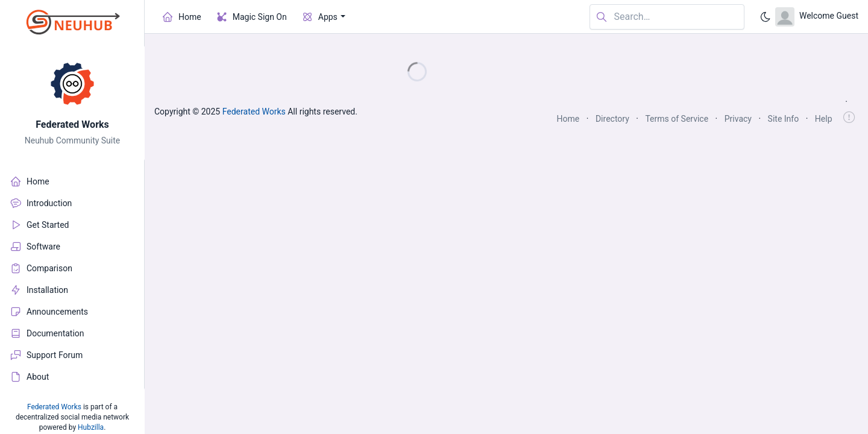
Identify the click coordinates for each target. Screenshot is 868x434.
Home (568, 119)
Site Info (784, 119)
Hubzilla (91, 427)
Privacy (738, 119)
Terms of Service (677, 119)
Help (824, 119)
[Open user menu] (817, 17)
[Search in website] (667, 17)
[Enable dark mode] (766, 17)
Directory (612, 119)
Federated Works (72, 124)
